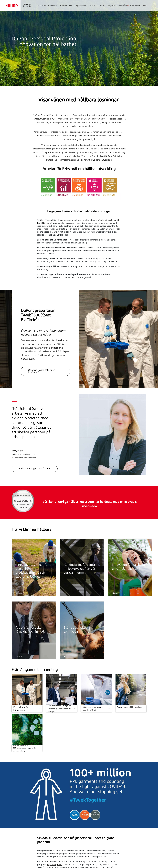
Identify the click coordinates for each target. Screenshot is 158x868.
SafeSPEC (121, 6)
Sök (112, 6)
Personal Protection (27, 5)
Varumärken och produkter (47, 6)
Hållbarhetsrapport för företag (35, 469)
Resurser (92, 6)
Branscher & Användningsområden (73, 6)
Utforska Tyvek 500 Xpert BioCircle (42, 371)
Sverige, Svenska (134, 6)
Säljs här (101, 6)
